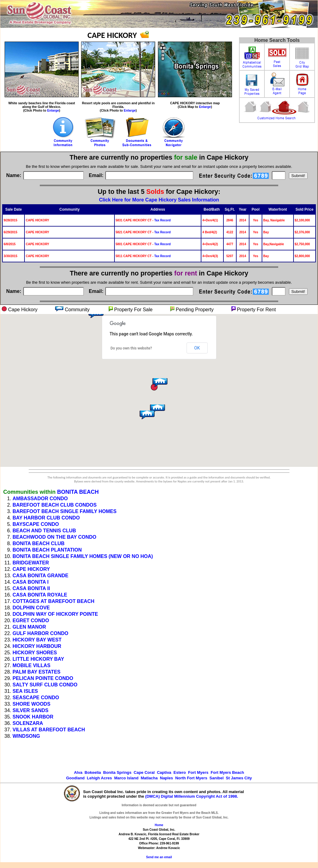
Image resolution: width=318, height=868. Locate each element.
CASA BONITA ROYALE (40, 595)
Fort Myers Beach (227, 772)
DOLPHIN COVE (31, 608)
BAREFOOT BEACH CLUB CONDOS (55, 505)
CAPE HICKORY (31, 569)
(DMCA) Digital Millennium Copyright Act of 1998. (192, 796)
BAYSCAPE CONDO (36, 524)
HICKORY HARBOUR (37, 646)
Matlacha (149, 778)
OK (197, 348)
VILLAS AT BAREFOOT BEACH (49, 730)
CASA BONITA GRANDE (41, 576)
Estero (180, 772)
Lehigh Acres (99, 778)
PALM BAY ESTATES (36, 672)
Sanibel (216, 778)
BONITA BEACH (78, 492)
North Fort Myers (191, 778)
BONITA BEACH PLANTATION (47, 550)
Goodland (75, 778)
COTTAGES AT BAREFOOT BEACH (53, 601)
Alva (78, 772)
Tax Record (163, 220)
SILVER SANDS (30, 710)
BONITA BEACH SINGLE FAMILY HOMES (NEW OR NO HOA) (83, 556)
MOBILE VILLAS (32, 665)
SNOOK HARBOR (33, 717)
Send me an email (159, 857)
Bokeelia (93, 772)
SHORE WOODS (32, 704)
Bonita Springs (117, 772)
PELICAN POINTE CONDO (43, 678)
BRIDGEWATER (31, 563)
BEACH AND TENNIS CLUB (44, 531)
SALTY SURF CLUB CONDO (45, 685)
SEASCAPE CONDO (36, 698)
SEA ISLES (25, 691)
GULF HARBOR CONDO (40, 633)
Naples (167, 778)
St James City (239, 778)
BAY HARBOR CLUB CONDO (46, 518)
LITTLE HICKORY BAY (38, 659)
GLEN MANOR (29, 627)
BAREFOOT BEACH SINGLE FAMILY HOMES (65, 511)
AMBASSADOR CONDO (40, 499)
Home (159, 825)
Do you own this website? (131, 348)
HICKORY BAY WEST (37, 640)
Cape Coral (144, 772)
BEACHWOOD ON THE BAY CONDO (54, 537)
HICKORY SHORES (35, 653)
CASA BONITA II (31, 588)
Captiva (164, 772)
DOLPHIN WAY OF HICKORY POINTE (55, 614)
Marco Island (126, 778)
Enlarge (53, 110)
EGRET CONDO (31, 621)
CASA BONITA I (31, 582)
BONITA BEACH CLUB (39, 543)
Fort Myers (198, 772)
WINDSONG (26, 736)
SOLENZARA (28, 723)
